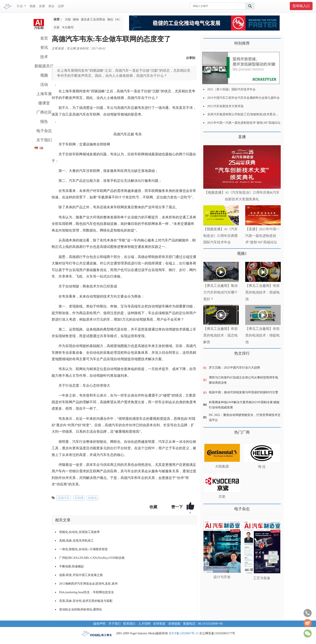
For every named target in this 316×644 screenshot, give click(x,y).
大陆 (68, 19)
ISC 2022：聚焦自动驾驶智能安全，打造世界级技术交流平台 (245, 418)
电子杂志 (44, 131)
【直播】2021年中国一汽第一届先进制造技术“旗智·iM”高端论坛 (262, 236)
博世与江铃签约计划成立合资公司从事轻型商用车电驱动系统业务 (244, 380)
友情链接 (174, 624)
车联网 (79, 498)
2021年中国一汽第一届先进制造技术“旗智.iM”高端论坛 (244, 123)
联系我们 (129, 624)
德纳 (76, 19)
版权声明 (99, 624)
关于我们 (44, 140)
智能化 (92, 498)
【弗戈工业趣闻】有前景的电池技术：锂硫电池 (262, 335)
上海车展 (44, 94)
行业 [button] (20, 6)
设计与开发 (222, 577)
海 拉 (262, 467)
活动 (44, 85)
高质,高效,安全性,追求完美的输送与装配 (86, 601)
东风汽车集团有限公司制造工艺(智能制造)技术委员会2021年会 (249, 114)
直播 (42, 6)
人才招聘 (144, 624)
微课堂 (44, 103)
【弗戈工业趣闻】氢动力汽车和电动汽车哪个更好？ (220, 292)
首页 (44, 38)
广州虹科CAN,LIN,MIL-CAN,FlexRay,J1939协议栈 (92, 558)
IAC (118, 19)
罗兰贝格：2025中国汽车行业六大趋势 (234, 368)
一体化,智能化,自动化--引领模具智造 (83, 549)
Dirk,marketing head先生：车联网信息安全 (87, 592)
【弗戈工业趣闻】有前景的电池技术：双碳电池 (262, 292)
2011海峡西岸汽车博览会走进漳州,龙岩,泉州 (88, 584)
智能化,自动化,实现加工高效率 (79, 532)
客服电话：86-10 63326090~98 (203, 624)
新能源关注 (44, 66)
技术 (44, 57)
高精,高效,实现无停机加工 (76, 541)
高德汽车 (64, 498)
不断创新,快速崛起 (72, 566)
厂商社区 (44, 112)
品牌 (61, 6)
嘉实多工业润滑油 (93, 19)
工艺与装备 (262, 578)
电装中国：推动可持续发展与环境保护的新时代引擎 (244, 392)
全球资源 (159, 624)
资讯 (44, 48)
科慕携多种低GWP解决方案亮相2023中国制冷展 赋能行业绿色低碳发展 (244, 405)
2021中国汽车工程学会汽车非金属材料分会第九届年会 (244, 98)
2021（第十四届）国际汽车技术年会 (231, 89)
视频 (32, 6)
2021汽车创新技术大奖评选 (225, 106)
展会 (51, 6)
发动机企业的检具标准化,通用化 (81, 609)
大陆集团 (222, 466)
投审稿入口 (301, 6)
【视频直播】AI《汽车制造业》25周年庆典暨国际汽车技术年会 (221, 236)
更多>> (208, 135)
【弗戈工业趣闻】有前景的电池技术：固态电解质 (220, 335)
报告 (44, 122)
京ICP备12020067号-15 (183, 633)
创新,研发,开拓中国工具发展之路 (81, 575)
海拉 (110, 19)
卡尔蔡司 (68, 27)
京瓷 (57, 27)
